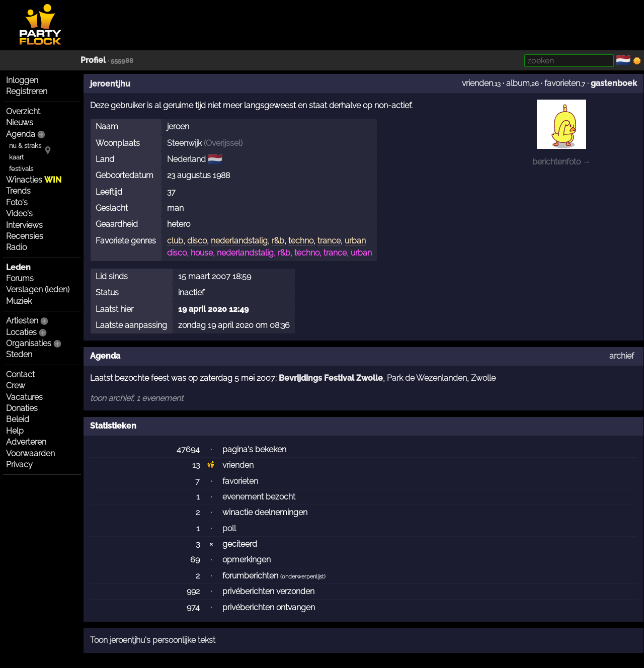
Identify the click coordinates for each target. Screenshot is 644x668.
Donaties (22, 408)
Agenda (21, 134)
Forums (20, 278)
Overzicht (23, 111)
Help (15, 431)
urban (355, 241)
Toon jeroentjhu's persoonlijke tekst (153, 640)
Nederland (186, 159)
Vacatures (24, 397)
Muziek (19, 301)
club (175, 241)
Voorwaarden (30, 453)
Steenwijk (184, 143)
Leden (18, 267)
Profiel (93, 60)
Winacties (34, 180)
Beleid (18, 419)
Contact (20, 374)
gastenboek (614, 83)
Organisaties (29, 343)
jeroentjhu (110, 84)
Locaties (21, 332)
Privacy (19, 465)
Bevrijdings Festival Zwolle (331, 378)
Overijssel (223, 143)
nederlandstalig (239, 241)
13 (196, 465)
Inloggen (22, 80)
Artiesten (22, 321)
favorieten (562, 83)
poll (229, 528)
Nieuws (20, 122)
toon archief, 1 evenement (137, 398)
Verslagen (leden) (38, 289)
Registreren (27, 91)
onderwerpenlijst (303, 577)
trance (329, 241)
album (518, 83)
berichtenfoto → (561, 162)
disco (197, 241)
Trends (18, 191)
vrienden (477, 83)
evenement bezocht (259, 497)
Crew (16, 386)
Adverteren (26, 442)
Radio (16, 247)
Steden (19, 354)
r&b (278, 241)
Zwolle (483, 378)
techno (301, 241)
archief (622, 356)
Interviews (24, 225)
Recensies (25, 236)
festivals (21, 169)
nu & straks (25, 146)
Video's (19, 214)
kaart (16, 157)
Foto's (17, 202)
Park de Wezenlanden (427, 378)
